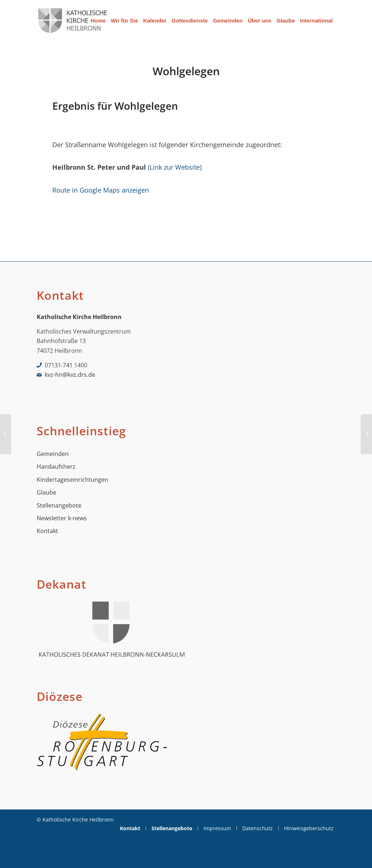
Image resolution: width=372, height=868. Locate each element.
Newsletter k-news (62, 518)
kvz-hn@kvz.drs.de (70, 375)
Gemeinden (53, 454)
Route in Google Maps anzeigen (101, 190)
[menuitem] (98, 21)
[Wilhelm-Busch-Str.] (6, 434)
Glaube (46, 492)
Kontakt (47, 531)
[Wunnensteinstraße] (366, 434)
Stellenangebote (59, 505)
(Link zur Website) (175, 167)
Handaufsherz (56, 467)
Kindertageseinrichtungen (72, 480)
